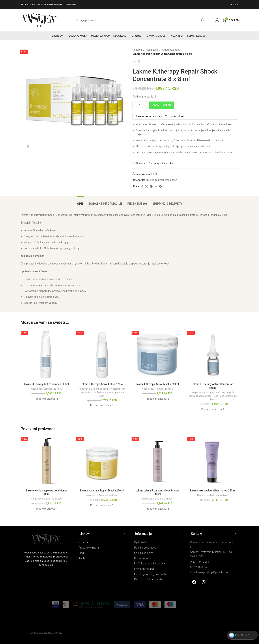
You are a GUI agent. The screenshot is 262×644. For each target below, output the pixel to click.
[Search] (140, 20)
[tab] (80, 202)
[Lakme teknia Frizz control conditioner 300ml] (157, 461)
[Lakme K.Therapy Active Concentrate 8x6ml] (213, 355)
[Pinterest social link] (151, 186)
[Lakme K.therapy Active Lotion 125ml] (102, 355)
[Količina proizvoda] (140, 105)
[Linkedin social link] (156, 186)
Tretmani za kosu (164, 389)
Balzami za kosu (53, 499)
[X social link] (147, 186)
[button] (242, 635)
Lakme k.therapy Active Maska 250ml (157, 384)
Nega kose (152, 50)
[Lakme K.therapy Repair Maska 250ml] (102, 461)
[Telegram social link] (160, 186)
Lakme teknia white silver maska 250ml (213, 491)
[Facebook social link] (142, 186)
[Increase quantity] (145, 105)
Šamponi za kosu (53, 389)
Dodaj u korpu (162, 105)
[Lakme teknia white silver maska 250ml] (213, 461)
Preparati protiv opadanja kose (208, 392)
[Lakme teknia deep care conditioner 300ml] (47, 461)
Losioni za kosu (99, 389)
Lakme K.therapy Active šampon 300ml (47, 384)
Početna (137, 50)
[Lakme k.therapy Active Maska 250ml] (157, 355)
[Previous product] (135, 62)
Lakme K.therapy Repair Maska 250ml (102, 491)
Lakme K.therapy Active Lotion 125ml (102, 384)
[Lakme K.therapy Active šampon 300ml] (47, 355)
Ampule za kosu (171, 50)
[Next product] (143, 62)
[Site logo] (39, 20)
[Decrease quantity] (135, 105)
